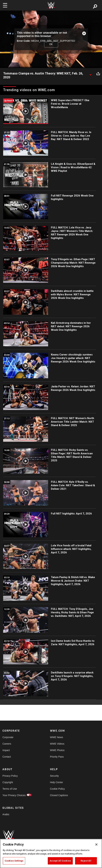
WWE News (57, 737)
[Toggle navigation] (5, 5)
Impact (6, 750)
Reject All (86, 861)
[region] (51, 853)
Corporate (8, 737)
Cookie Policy (57, 789)
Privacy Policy (10, 776)
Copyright (8, 782)
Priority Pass (57, 757)
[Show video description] (90, 74)
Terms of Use (10, 789)
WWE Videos (57, 744)
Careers (7, 744)
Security (54, 776)
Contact (7, 757)
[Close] (96, 845)
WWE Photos (57, 750)
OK (51, 44)
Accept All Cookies (60, 861)
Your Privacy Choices (14, 795)
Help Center (57, 782)
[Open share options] (98, 74)
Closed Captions (59, 795)
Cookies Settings (14, 861)
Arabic (6, 814)
